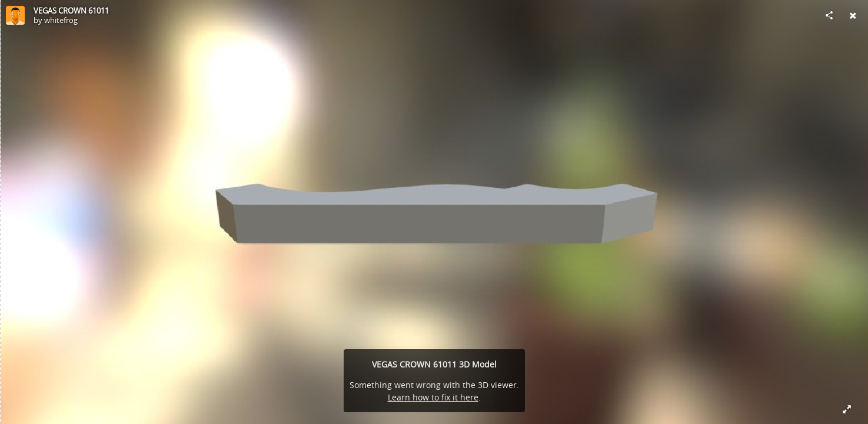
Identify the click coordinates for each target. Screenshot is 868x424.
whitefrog (61, 20)
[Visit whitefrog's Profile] (15, 15)
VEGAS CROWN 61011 (71, 11)
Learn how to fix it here (433, 397)
